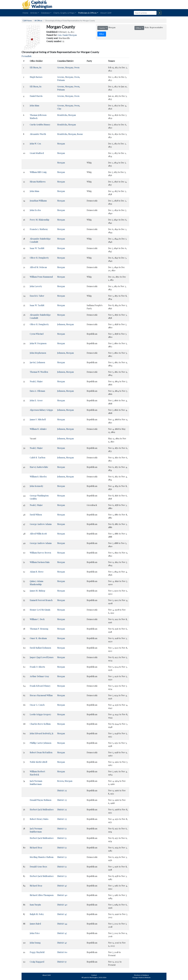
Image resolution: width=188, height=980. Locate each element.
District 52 (62, 829)
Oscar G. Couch (37, 705)
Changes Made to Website (141, 977)
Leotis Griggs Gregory (40, 714)
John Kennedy (36, 486)
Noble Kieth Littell (38, 762)
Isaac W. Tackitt (37, 248)
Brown (60, 781)
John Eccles (35, 210)
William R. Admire (38, 429)
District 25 (62, 790)
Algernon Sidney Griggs (41, 410)
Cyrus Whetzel (37, 334)
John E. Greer (36, 400)
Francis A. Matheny (39, 229)
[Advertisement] (137, 5)
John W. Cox (35, 144)
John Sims (34, 105)
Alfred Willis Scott (38, 534)
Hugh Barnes (36, 77)
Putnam (61, 80)
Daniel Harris (36, 96)
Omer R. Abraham (38, 638)
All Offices (38, 21)
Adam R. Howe (37, 572)
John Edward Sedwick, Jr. (42, 733)
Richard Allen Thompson (42, 895)
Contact (94, 975)
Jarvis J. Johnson (37, 362)
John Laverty (36, 286)
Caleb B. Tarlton (38, 457)
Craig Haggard (37, 962)
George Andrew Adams (41, 524)
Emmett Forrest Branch (41, 600)
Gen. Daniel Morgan (67, 35)
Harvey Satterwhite (39, 467)
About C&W (106, 13)
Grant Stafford (37, 153)
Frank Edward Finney (40, 686)
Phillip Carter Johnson (41, 743)
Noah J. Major (36, 381)
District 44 (62, 924)
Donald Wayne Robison (41, 800)
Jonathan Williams (38, 201)
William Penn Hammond (41, 277)
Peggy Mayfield (37, 952)
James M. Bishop (37, 591)
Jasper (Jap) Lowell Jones (42, 657)
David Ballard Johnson (40, 648)
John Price (35, 933)
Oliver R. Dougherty (39, 258)
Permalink (27, 56)
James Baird (35, 924)
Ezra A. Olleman (37, 391)
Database (45, 13)
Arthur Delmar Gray (39, 676)
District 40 (62, 895)
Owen (77, 67)
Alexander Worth (38, 134)
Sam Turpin (35, 905)
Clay (59, 109)
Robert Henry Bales (39, 819)
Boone (80, 134)
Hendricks (62, 115)
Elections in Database (141, 975)
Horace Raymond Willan (41, 695)
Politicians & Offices (87, 13)
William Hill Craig (38, 172)
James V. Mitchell (38, 419)
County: (102, 28)
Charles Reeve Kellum (40, 724)
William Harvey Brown (40, 553)
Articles (34, 13)
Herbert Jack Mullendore (42, 809)
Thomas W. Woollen (39, 372)
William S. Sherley (38, 477)
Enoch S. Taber (37, 296)
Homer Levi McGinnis (40, 610)
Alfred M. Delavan (38, 267)
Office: (139, 28)
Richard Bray (36, 848)
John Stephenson (38, 353)
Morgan (69, 67)
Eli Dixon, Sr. (36, 67)
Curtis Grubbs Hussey (40, 125)
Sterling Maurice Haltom (42, 857)
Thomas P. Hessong (39, 629)
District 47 (62, 886)
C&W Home (27, 21)
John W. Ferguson (38, 343)
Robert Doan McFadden (41, 752)
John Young (35, 943)
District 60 (62, 952)
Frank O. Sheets (37, 667)
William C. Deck (37, 619)
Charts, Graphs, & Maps (64, 13)
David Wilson (36, 515)
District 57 (62, 962)
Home (25, 13)
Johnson (61, 324)
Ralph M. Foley (37, 914)
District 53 (62, 838)
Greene (61, 67)
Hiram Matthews (38, 182)
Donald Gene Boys (38, 867)
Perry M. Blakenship (39, 220)
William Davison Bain (40, 562)
